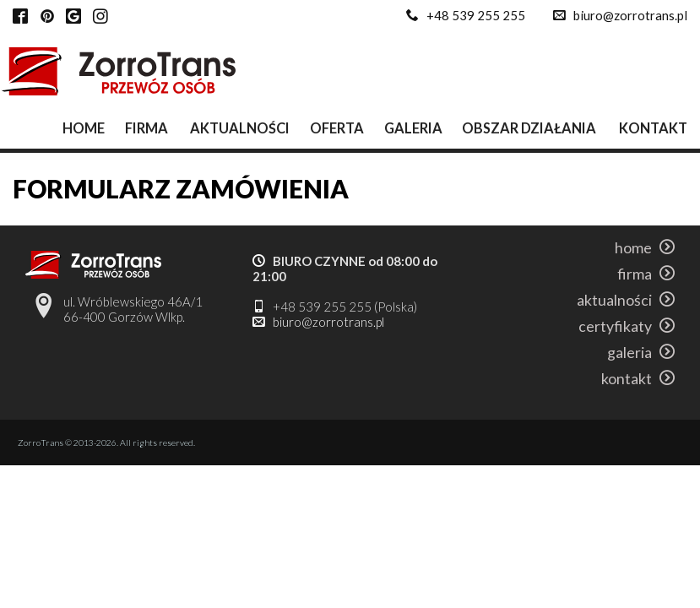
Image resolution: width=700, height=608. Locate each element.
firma (147, 128)
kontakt (653, 128)
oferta (337, 128)
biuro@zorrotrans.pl (630, 15)
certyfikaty (627, 326)
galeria (413, 128)
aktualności (240, 128)
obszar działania (529, 128)
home (84, 128)
